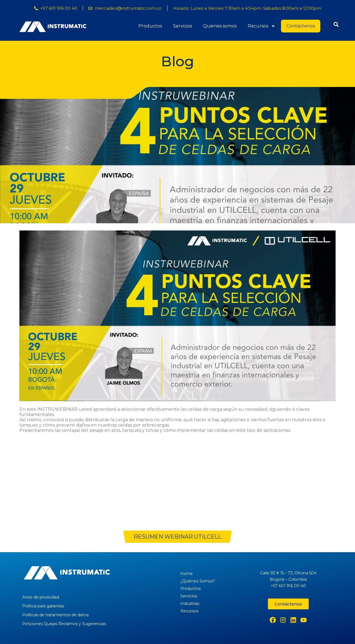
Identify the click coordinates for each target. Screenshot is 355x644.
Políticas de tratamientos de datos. (56, 615)
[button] (336, 24)
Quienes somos (220, 26)
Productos (150, 26)
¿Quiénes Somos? (198, 581)
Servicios (182, 26)
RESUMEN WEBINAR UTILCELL (177, 537)
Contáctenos (301, 26)
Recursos (262, 26)
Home (187, 574)
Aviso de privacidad (41, 597)
